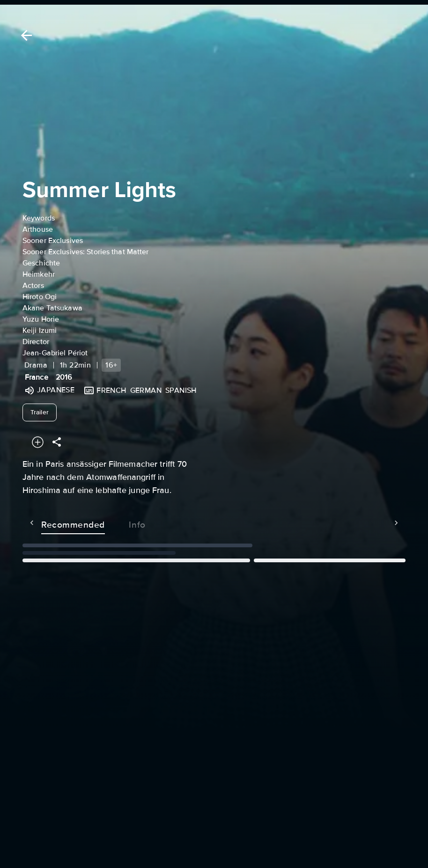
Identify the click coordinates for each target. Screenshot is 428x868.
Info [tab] (118, 523)
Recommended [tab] (54, 523)
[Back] (25, 35)
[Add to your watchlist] (38, 442)
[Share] (57, 442)
